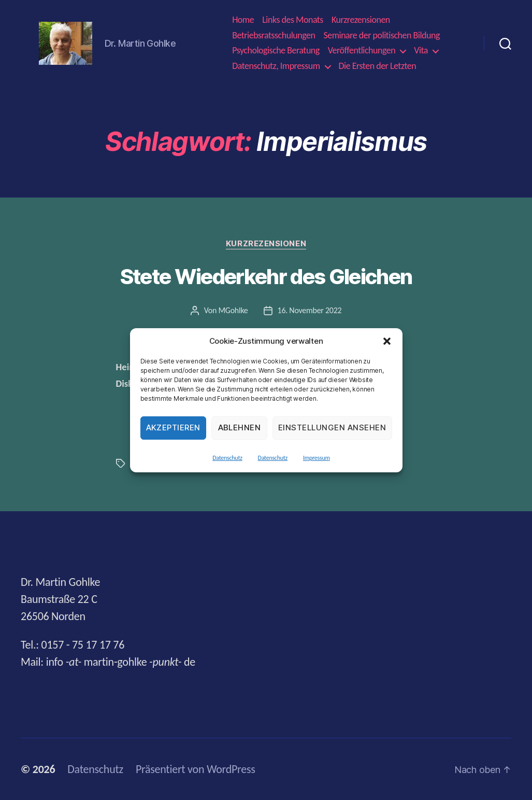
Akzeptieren (174, 427)
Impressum (317, 458)
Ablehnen (240, 427)
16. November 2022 (310, 310)
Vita (421, 51)
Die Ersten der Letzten (378, 66)
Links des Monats (293, 20)
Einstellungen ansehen (332, 427)
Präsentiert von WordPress (196, 769)
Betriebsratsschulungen (274, 36)
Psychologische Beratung (276, 51)
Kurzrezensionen (361, 20)
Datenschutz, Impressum (276, 66)
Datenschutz (227, 458)
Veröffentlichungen (362, 51)
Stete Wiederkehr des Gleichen (266, 277)
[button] (387, 341)
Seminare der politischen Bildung (382, 36)
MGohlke (233, 310)
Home (243, 20)
